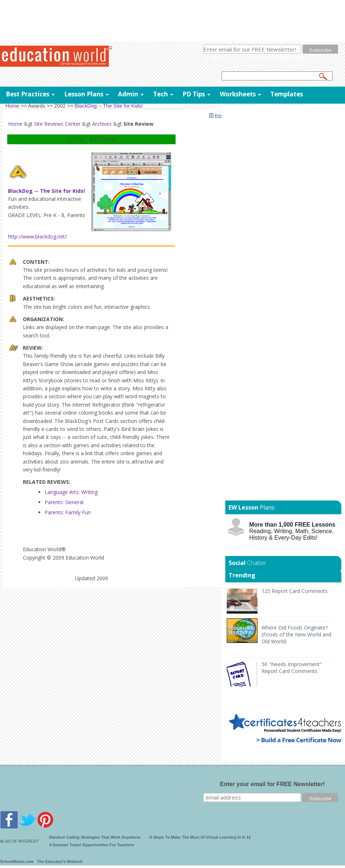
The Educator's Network (60, 861)
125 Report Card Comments (295, 591)
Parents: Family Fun (68, 512)
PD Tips (194, 94)
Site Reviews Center (57, 124)
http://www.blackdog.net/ (37, 236)
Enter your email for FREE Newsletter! (273, 784)
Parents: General (64, 502)
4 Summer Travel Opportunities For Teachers (92, 845)
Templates (287, 94)
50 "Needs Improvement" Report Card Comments (292, 668)
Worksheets (238, 94)
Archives (102, 124)
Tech (161, 94)
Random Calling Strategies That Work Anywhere (95, 837)
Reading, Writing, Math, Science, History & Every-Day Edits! (292, 531)
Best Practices (28, 94)
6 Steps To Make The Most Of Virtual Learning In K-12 (200, 837)
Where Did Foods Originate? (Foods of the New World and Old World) (296, 634)
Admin (128, 94)
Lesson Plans (84, 94)
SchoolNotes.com (17, 861)
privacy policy (290, 58)
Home (15, 124)
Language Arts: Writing (71, 492)
